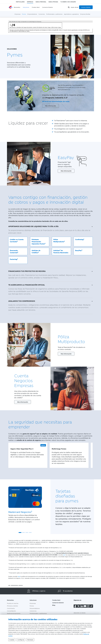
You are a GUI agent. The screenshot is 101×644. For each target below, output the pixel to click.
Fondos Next (36, 7)
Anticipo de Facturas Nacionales (61, 251)
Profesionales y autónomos (54, 14)
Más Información (50, 106)
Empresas (30, 2)
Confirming (80, 239)
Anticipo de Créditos (36, 251)
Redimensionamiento (14, 613)
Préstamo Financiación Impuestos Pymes (39, 242)
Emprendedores (32, 14)
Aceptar (12, 640)
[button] (20, 533)
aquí (64, 555)
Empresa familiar (85, 14)
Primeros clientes (12, 606)
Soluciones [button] (34, 600)
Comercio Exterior (47, 7)
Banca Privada (53, 2)
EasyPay (79, 250)
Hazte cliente (75, 7)
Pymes (24, 14)
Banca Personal (41, 2)
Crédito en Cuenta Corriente (17, 240)
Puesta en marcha (13, 603)
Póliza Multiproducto (59, 240)
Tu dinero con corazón (68, 2)
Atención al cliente (80, 613)
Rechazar (30, 640)
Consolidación (11, 611)
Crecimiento (11, 608)
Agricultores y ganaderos (71, 14)
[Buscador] (69, 7)
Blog (54, 605)
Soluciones (26, 7)
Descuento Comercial (14, 251)
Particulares (20, 2)
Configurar (21, 640)
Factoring (14, 259)
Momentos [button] (10, 600)
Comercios (42, 14)
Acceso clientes (86, 7)
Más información (66, 354)
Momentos (17, 7)
